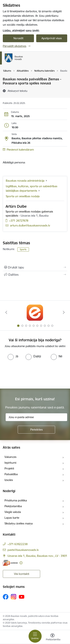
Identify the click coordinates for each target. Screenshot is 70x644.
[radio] (13, 356)
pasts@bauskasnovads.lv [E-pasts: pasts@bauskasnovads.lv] (23, 550)
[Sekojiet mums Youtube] (22, 597)
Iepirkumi (10, 463)
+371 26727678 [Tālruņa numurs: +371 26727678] (19, 221)
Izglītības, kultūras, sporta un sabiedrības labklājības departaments (32, 188)
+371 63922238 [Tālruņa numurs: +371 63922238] (18, 544)
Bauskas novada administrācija (25, 181)
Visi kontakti (22, 574)
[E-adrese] (10, 563)
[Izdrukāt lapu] (35, 267)
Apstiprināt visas (52, 38)
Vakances (10, 457)
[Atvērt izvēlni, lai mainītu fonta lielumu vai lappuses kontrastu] (52, 637)
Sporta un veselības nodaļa (23, 196)
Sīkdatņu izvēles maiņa (19, 523)
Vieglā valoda (13, 512)
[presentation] (31, 374)
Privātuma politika (16, 500)
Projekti (9, 468)
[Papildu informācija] (21, 563)
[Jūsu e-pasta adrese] (36, 417)
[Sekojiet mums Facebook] (6, 597)
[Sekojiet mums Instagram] (14, 597)
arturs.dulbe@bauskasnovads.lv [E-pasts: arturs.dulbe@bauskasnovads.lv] (30, 225)
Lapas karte (12, 518)
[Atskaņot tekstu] (18, 91)
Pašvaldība (11, 474)
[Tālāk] (64, 312)
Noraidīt (18, 38)
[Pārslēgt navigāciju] (35, 636)
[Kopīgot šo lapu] (35, 275)
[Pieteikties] (36, 430)
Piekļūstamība (13, 506)
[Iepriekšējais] (6, 312)
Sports (23, 249)
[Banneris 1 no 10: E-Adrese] (35, 312)
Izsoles (9, 480)
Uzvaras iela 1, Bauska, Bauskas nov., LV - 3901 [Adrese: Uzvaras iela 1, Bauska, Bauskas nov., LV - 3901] (37, 556)
